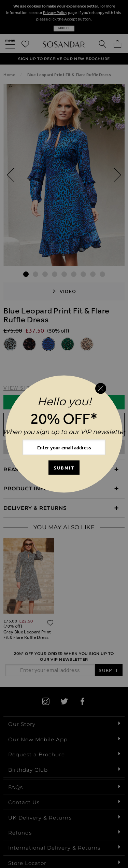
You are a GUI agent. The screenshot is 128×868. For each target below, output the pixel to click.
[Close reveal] (101, 388)
